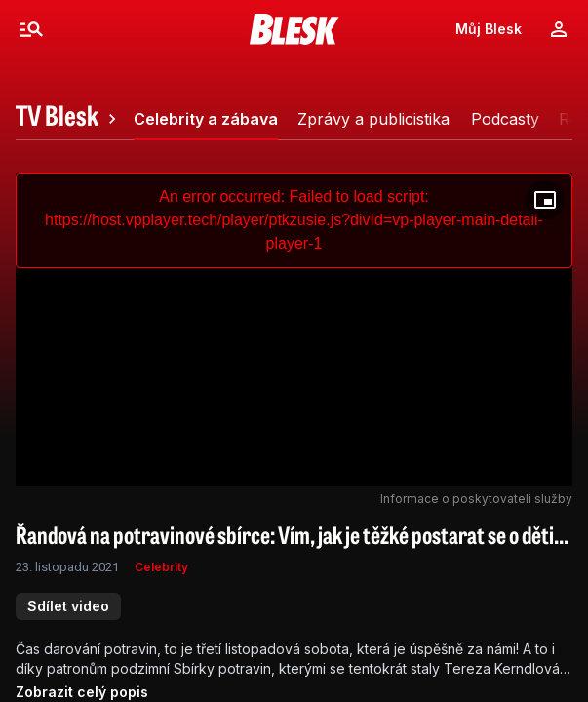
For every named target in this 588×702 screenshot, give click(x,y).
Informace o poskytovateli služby (476, 499)
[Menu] (31, 29)
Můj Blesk (489, 29)
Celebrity (161, 567)
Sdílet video (68, 606)
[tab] (69, 119)
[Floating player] (545, 200)
